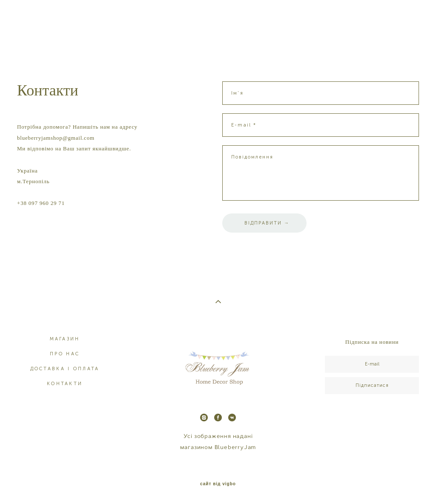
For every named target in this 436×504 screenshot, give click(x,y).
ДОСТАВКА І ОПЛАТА (65, 369)
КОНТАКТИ (65, 384)
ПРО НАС (65, 354)
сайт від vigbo (218, 484)
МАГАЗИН (65, 339)
